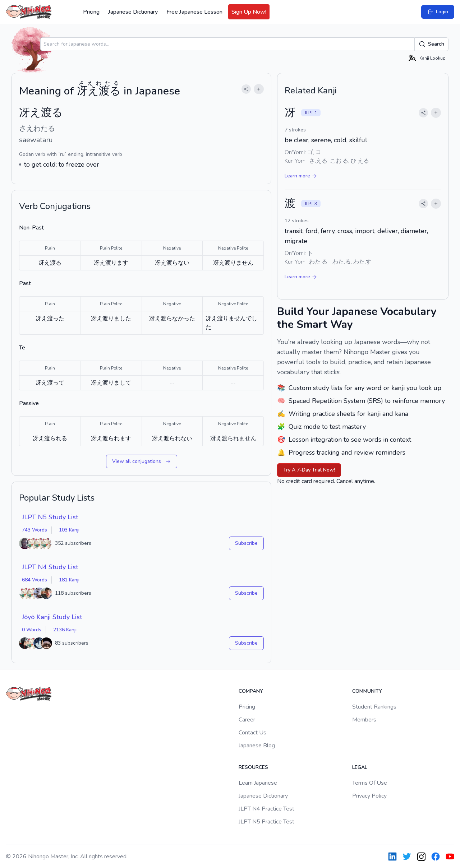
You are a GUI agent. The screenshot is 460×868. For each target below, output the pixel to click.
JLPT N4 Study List (50, 567)
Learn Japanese (258, 783)
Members (364, 720)
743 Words (34, 530)
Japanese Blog (257, 746)
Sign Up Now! (249, 12)
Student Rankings (374, 707)
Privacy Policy (369, 796)
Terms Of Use (370, 783)
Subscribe (246, 543)
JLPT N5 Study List (50, 517)
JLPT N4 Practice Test (266, 809)
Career (247, 720)
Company (251, 691)
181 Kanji (69, 580)
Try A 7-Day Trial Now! (309, 470)
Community (367, 691)
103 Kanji (69, 530)
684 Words (34, 580)
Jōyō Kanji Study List (52, 617)
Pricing (91, 12)
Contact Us (252, 733)
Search (431, 44)
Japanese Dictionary (133, 12)
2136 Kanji (65, 630)
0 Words (32, 630)
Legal (360, 767)
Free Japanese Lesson (194, 12)
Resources (253, 767)
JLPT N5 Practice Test (266, 822)
